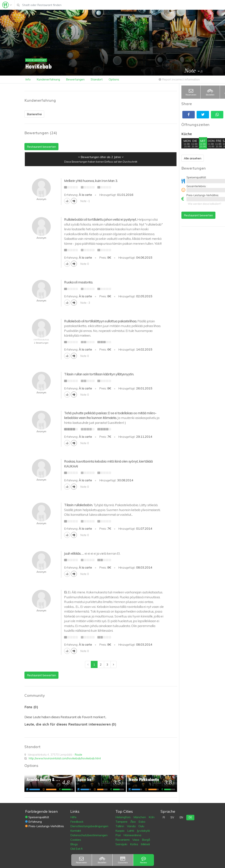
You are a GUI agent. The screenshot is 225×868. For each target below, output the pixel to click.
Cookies (76, 840)
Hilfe (73, 817)
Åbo (133, 822)
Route (78, 755)
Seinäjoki (122, 844)
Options (114, 79)
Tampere (122, 822)
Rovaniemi (123, 840)
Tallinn (120, 826)
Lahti (131, 831)
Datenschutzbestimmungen (89, 835)
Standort (97, 79)
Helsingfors (123, 817)
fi (164, 817)
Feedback (77, 822)
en (181, 817)
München (140, 817)
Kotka (134, 844)
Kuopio (120, 831)
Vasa (136, 840)
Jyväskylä (143, 831)
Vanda (132, 826)
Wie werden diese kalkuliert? (204, 204)
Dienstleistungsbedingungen (89, 826)
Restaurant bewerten (198, 215)
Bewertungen (75, 79)
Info (28, 79)
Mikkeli (145, 844)
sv (172, 817)
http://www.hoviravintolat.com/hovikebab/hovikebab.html (65, 758)
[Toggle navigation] (7, 5)
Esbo (142, 822)
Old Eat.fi (76, 849)
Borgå (146, 840)
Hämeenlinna (132, 835)
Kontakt (76, 831)
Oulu (141, 826)
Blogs (74, 844)
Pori (118, 835)
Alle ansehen (193, 158)
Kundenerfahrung (48, 79)
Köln (152, 817)
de (190, 817)
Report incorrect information (179, 79)
